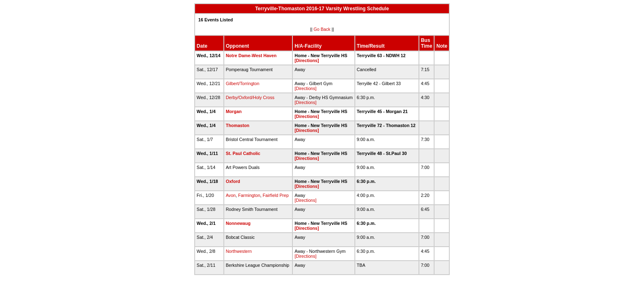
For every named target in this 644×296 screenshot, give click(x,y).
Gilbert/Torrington (243, 83)
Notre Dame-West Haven (251, 55)
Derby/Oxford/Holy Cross (250, 97)
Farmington (249, 195)
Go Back (322, 29)
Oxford (233, 181)
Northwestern (239, 251)
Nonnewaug (238, 223)
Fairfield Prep (276, 195)
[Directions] (307, 60)
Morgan (234, 111)
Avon (231, 195)
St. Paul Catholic (243, 153)
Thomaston (238, 125)
